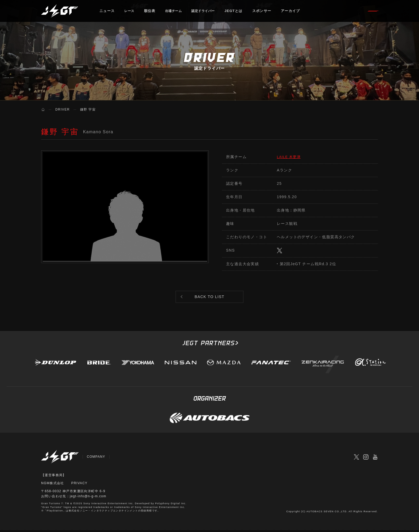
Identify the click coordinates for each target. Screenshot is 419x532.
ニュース (107, 12)
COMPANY (96, 459)
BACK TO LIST (210, 298)
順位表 (151, 12)
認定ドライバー (209, 12)
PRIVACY (80, 485)
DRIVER (63, 109)
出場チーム (176, 12)
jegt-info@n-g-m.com (88, 498)
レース (130, 12)
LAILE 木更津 (290, 157)
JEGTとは (241, 12)
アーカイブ (298, 12)
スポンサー (269, 12)
